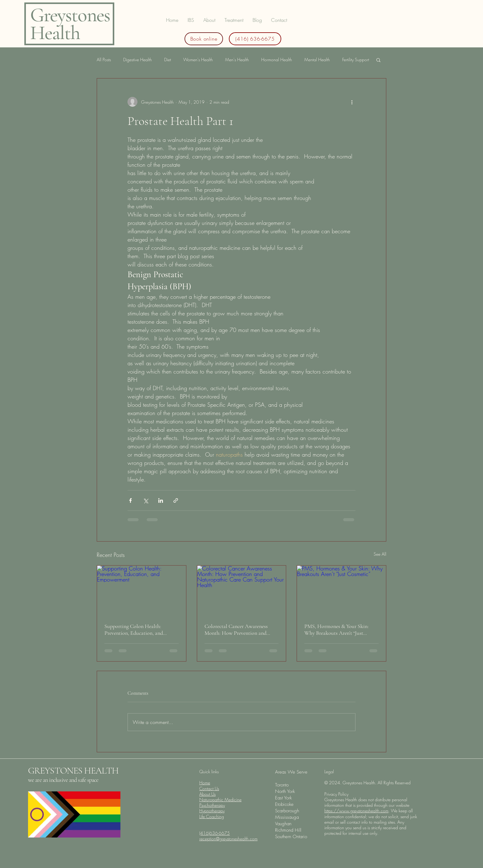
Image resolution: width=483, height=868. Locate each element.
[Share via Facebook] (130, 500)
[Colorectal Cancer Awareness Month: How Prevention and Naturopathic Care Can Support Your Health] (242, 590)
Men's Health (237, 60)
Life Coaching (212, 816)
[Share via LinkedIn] (161, 500)
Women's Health (198, 60)
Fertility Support (356, 60)
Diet (168, 60)
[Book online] (204, 39)
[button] (234, 20)
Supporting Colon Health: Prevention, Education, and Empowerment (134, 630)
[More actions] (352, 102)
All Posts (104, 60)
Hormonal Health (277, 60)
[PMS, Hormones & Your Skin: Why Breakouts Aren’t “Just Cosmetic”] (341, 590)
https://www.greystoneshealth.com (356, 811)
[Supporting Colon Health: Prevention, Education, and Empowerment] (142, 590)
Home (205, 783)
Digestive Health (138, 60)
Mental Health (317, 60)
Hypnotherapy (212, 811)
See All (380, 554)
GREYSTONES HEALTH (73, 771)
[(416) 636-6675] (255, 39)
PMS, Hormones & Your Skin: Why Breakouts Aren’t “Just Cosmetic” (337, 630)
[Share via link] (176, 500)
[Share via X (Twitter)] (146, 500)
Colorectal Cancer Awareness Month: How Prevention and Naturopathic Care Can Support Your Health (239, 630)
